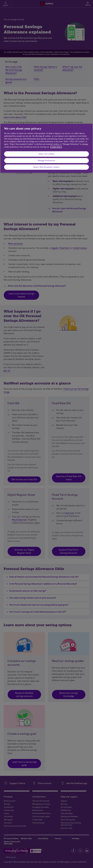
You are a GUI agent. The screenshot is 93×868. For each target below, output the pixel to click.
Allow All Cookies (46, 154)
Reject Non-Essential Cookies (46, 167)
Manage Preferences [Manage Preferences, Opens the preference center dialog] (47, 160)
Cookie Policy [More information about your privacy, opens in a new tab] (56, 147)
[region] (46, 148)
